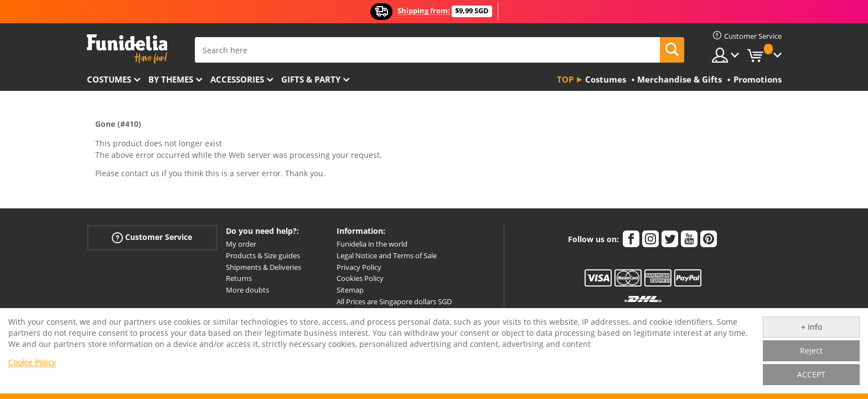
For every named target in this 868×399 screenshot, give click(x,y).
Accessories (237, 79)
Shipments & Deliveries (263, 267)
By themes (171, 79)
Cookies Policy (360, 278)
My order (241, 244)
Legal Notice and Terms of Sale (387, 255)
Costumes (109, 79)
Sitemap (350, 290)
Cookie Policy (32, 362)
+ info (812, 327)
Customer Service (152, 237)
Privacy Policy (359, 267)
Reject (811, 351)
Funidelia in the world (372, 244)
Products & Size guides (263, 255)
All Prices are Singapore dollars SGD (394, 301)
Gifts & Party (311, 79)
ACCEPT (811, 374)
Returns (239, 278)
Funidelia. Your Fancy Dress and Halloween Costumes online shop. (127, 49)
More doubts (247, 290)
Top (565, 79)
